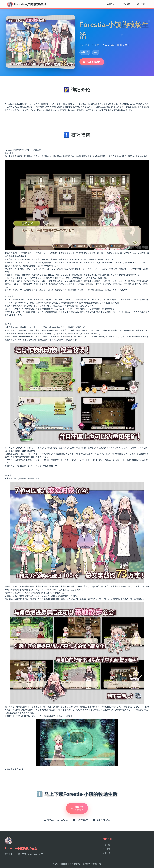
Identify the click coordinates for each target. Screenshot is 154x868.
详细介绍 (111, 4)
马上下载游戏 (92, 62)
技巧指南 (126, 4)
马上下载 (141, 4)
